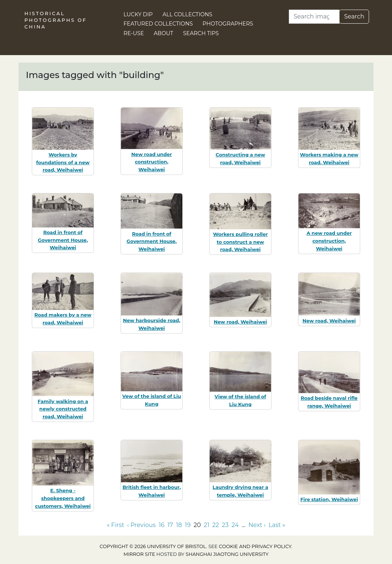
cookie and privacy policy (255, 546)
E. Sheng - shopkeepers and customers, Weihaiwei (63, 498)
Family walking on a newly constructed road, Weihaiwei (63, 409)
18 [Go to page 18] (179, 525)
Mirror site (139, 554)
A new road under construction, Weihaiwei (329, 241)
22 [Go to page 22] (216, 525)
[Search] (314, 17)
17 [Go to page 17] (170, 525)
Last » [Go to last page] (277, 525)
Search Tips (201, 33)
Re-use (134, 33)
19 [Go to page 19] (188, 525)
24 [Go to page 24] (235, 525)
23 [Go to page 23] (225, 525)
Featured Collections (158, 24)
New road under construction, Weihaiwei (152, 162)
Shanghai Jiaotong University (227, 554)
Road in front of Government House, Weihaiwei (63, 240)
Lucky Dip (138, 14)
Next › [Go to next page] (257, 525)
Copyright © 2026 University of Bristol (153, 546)
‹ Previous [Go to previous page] (141, 525)
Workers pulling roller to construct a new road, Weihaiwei (240, 242)
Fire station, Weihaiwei (329, 499)
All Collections (188, 14)
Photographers (228, 24)
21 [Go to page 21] (207, 525)
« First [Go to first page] (116, 525)
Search (354, 16)
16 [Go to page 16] (162, 525)
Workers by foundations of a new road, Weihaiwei (63, 162)
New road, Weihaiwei (240, 322)
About (164, 33)
